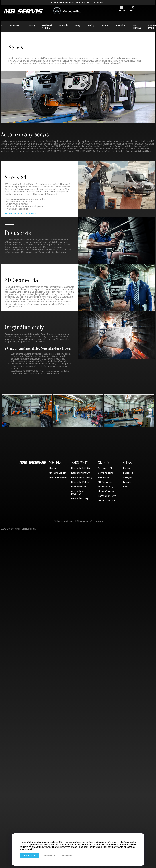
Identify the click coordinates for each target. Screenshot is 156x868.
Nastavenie (49, 856)
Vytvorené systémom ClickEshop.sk (18, 529)
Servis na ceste (106, 473)
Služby (91, 25)
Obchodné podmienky (64, 521)
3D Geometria (105, 482)
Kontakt (106, 25)
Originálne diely (106, 487)
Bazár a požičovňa (107, 496)
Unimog (31, 25)
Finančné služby (106, 491)
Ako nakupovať (84, 521)
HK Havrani (137, 27)
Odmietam (67, 856)
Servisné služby (106, 468)
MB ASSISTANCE (107, 501)
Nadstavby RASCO (81, 473)
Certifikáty (122, 25)
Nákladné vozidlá (47, 27)
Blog (78, 25)
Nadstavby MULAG (81, 468)
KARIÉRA (15, 25)
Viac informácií (27, 849)
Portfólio (64, 25)
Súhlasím (29, 856)
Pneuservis (104, 477)
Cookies (99, 521)
